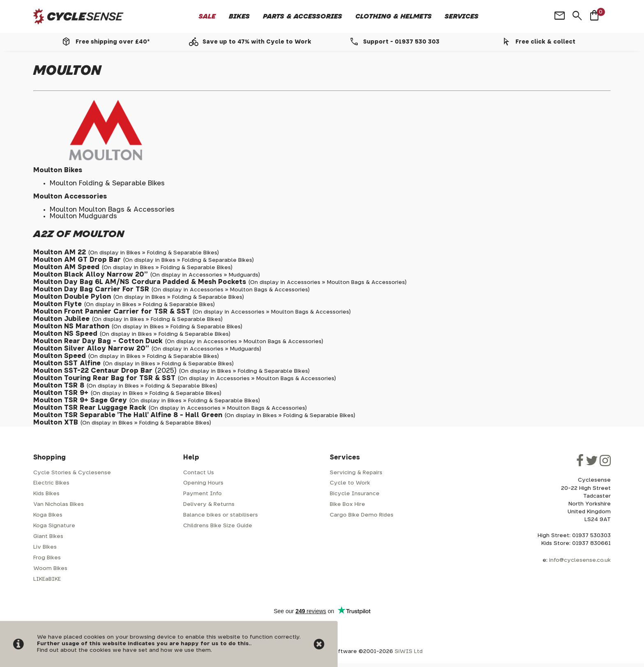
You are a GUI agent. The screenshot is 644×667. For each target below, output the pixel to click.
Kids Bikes (46, 494)
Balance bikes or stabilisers (221, 515)
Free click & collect (545, 42)
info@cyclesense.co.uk (580, 560)
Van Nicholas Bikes (59, 504)
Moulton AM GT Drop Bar (77, 260)
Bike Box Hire (347, 504)
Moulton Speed (60, 356)
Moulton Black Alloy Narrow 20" (91, 275)
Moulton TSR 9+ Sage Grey (80, 400)
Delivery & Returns (209, 504)
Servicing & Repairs (356, 473)
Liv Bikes (45, 547)
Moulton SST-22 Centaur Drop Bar (93, 371)
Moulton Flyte (57, 304)
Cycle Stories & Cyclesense (72, 473)
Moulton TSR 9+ (61, 393)
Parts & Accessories (302, 16)
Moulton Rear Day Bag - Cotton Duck (98, 341)
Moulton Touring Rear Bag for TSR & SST (104, 378)
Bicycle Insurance (355, 494)
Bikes (239, 16)
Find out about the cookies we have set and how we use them (124, 650)
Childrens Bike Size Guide (218, 526)
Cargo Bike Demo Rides (362, 515)
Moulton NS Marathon (71, 326)
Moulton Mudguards (83, 216)
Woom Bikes (50, 569)
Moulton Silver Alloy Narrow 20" (91, 349)
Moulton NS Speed (65, 334)
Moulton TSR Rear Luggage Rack (90, 408)
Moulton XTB (56, 422)
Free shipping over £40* (113, 42)
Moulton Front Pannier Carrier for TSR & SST (112, 312)
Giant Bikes (48, 537)
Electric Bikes (51, 483)
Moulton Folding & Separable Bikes (107, 183)
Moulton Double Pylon (72, 297)
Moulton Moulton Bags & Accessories (112, 210)
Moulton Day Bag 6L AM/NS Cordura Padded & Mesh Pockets (140, 282)
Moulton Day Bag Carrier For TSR (91, 289)
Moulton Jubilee (61, 319)
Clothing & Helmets (393, 16)
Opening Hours (203, 483)
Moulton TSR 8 (59, 385)
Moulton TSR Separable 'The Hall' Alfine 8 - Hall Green (128, 415)
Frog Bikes (47, 558)
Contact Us (199, 473)
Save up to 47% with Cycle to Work (257, 42)
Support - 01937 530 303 (401, 42)
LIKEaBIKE (47, 579)
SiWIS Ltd (409, 652)
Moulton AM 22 (60, 252)
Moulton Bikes (58, 170)
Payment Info (202, 494)
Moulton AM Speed (66, 267)
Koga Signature (54, 526)
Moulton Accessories (70, 196)
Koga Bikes (48, 515)
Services (462, 16)
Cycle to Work (350, 483)
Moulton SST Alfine (67, 363)
